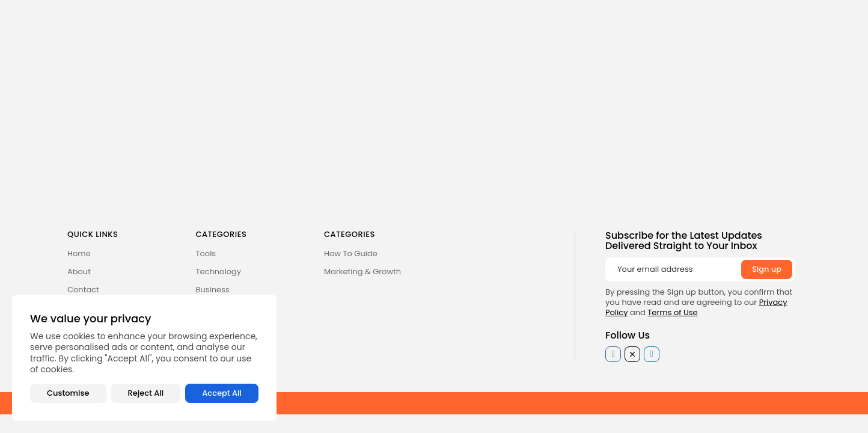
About (79, 272)
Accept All (222, 393)
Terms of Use (672, 312)
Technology (219, 272)
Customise (68, 393)
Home (79, 253)
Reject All (146, 393)
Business (213, 290)
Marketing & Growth (362, 272)
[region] (144, 358)
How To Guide (351, 253)
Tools (206, 253)
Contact (83, 290)
